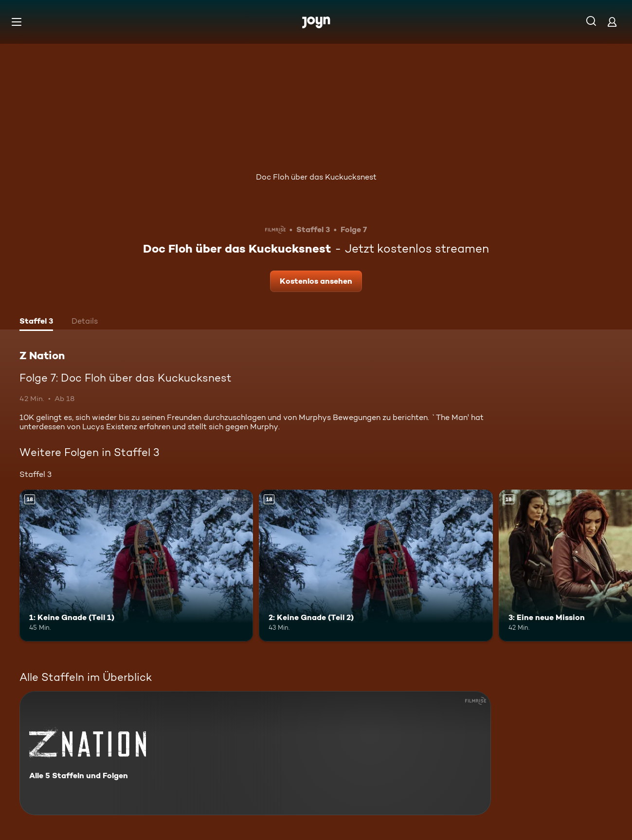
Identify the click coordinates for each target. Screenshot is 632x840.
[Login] (612, 22)
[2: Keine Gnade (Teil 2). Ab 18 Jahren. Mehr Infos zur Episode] (376, 566)
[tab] (36, 322)
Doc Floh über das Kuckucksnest (316, 177)
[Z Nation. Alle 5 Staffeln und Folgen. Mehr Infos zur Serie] (255, 753)
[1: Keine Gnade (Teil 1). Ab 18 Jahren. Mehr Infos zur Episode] (136, 566)
